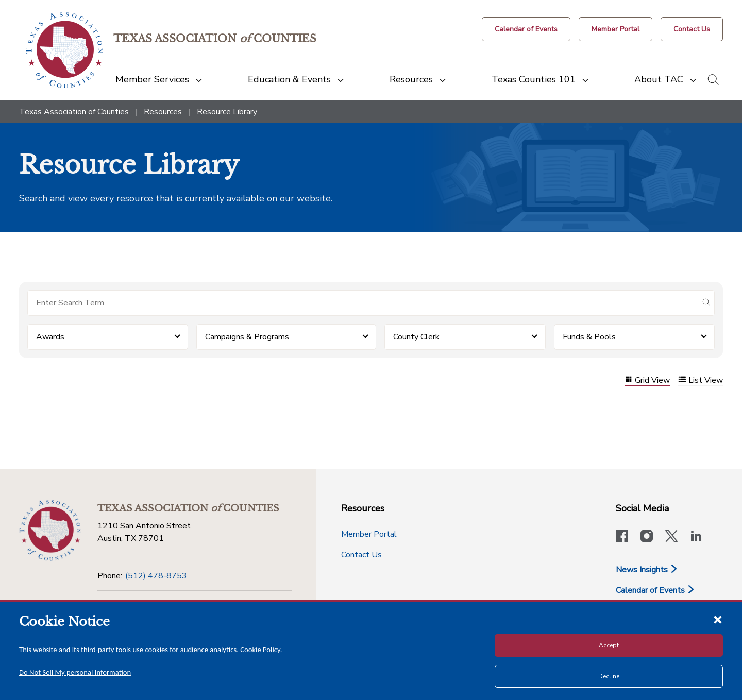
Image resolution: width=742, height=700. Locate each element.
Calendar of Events (655, 590)
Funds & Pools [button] (589, 337)
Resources (163, 112)
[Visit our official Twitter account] (671, 537)
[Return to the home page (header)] (64, 50)
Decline (609, 676)
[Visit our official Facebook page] (622, 537)
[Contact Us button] (692, 29)
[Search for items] (363, 303)
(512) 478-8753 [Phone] (156, 576)
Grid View (647, 380)
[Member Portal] (615, 29)
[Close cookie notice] (718, 619)
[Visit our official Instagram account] (647, 537)
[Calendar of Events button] (526, 29)
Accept (609, 645)
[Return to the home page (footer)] (50, 531)
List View (701, 380)
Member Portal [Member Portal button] (369, 534)
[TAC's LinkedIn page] (696, 537)
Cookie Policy (260, 650)
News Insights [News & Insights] (647, 570)
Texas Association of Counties (74, 112)
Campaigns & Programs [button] (247, 337)
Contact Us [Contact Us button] (361, 555)
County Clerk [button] (416, 337)
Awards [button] (50, 337)
